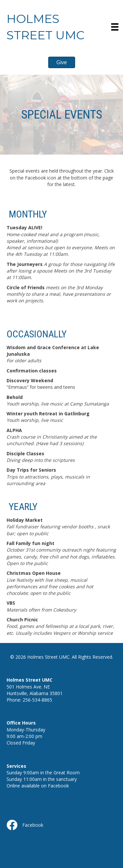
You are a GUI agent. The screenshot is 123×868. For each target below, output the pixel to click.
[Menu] (115, 27)
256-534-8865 (37, 700)
